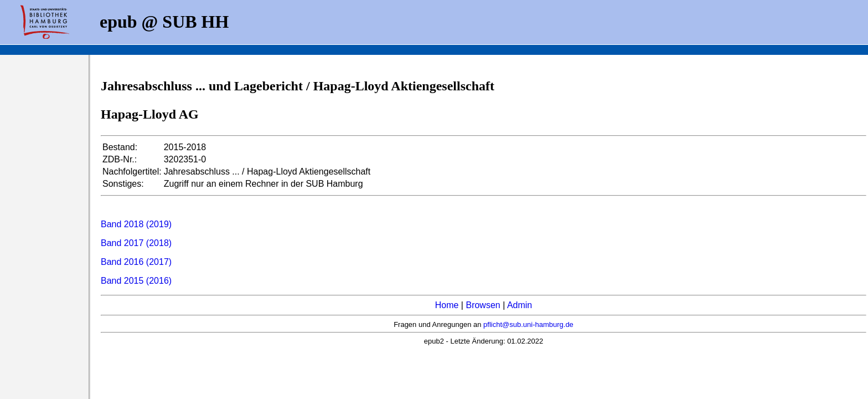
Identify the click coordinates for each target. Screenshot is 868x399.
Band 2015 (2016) (136, 281)
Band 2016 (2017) (136, 262)
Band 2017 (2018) (136, 243)
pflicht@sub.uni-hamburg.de (528, 324)
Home (447, 305)
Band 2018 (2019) (136, 224)
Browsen (483, 305)
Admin (520, 305)
